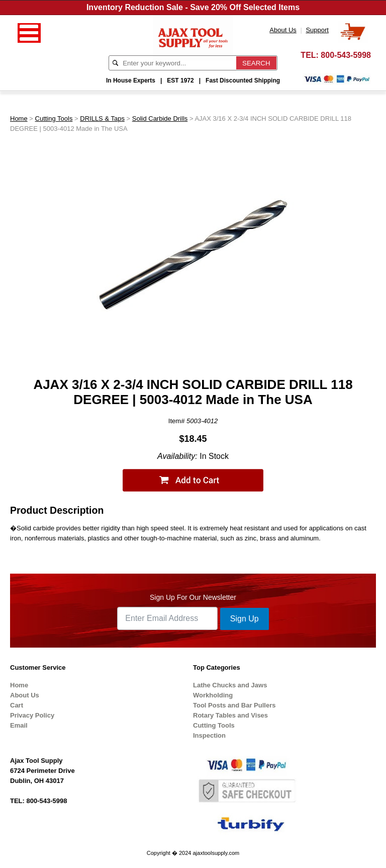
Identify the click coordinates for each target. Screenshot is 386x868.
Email (19, 725)
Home (19, 119)
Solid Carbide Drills (160, 119)
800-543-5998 (346, 55)
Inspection (209, 735)
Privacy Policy (32, 715)
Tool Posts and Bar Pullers (234, 705)
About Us (25, 695)
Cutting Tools (54, 119)
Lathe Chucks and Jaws (230, 685)
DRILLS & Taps (102, 119)
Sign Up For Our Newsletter (193, 597)
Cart (17, 705)
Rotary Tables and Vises (230, 715)
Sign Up (245, 619)
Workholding (213, 695)
